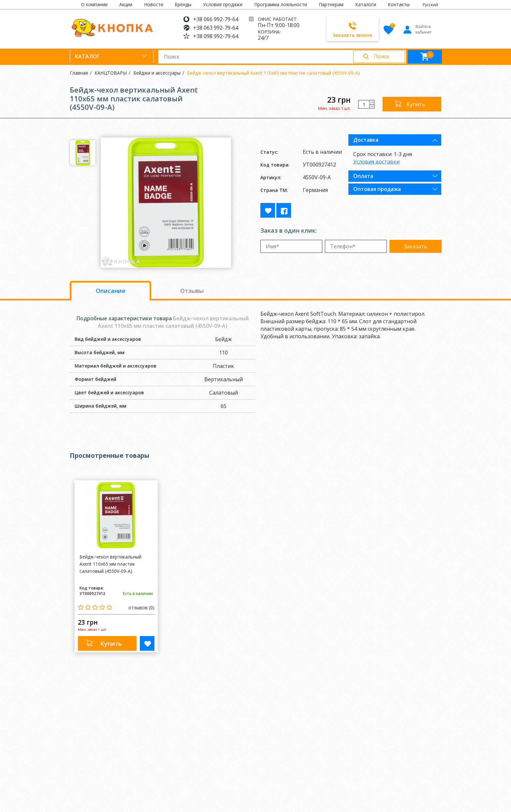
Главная (79, 73)
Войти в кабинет (417, 29)
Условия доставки (376, 162)
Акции (126, 4)
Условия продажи (223, 4)
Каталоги (366, 4)
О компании (94, 4)
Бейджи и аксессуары (157, 73)
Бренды (183, 4)
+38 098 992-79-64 (216, 36)
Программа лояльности (281, 4)
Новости (154, 4)
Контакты (399, 4)
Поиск (382, 56)
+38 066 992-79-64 (216, 19)
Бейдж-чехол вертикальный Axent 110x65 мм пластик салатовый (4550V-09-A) (273, 73)
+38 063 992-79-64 (216, 28)
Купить (416, 104)
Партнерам (331, 4)
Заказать (416, 246)
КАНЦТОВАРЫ (111, 73)
